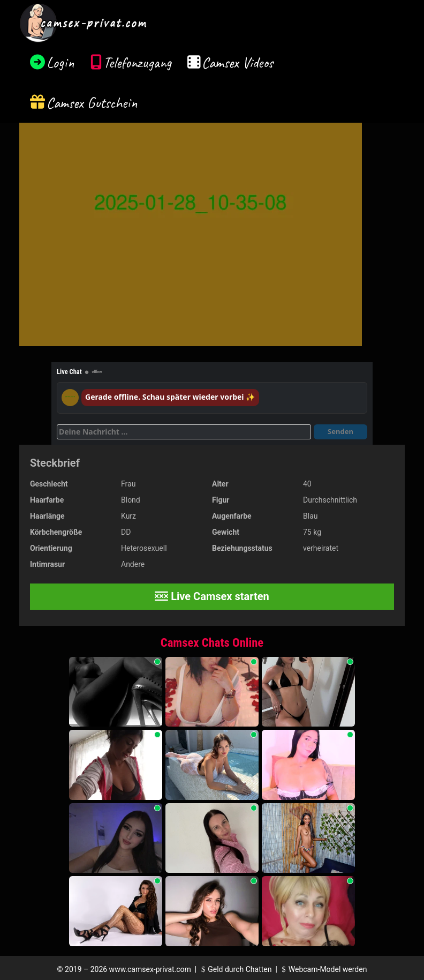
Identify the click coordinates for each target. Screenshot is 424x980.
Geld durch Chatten (235, 969)
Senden (340, 431)
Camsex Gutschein (92, 103)
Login (60, 62)
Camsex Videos (237, 62)
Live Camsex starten (212, 596)
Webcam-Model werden (323, 969)
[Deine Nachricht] (184, 432)
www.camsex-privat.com (150, 969)
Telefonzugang (137, 62)
